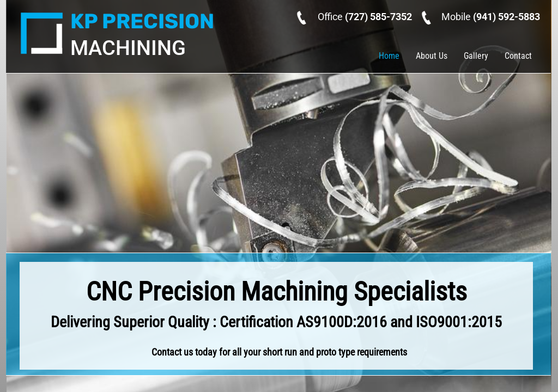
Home (389, 56)
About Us (432, 56)
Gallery (476, 56)
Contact (518, 56)
